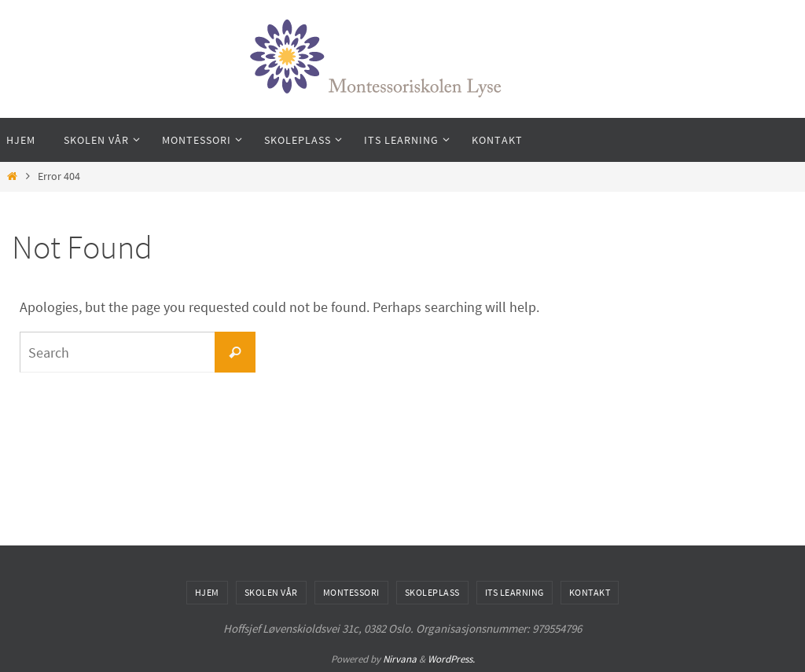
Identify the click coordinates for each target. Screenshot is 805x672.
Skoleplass (432, 592)
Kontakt (590, 592)
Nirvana (400, 659)
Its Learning (515, 592)
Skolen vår (271, 592)
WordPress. (451, 659)
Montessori (351, 592)
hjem (207, 592)
